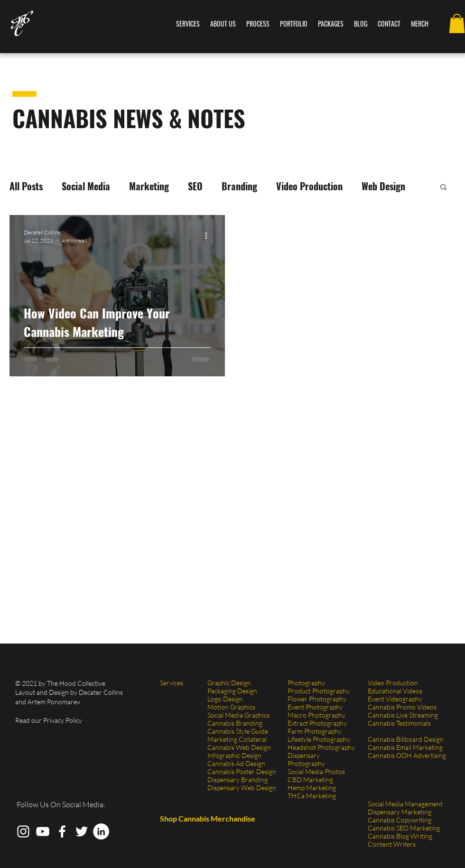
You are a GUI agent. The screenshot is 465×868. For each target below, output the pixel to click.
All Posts (26, 186)
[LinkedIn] (101, 831)
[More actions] (209, 236)
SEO (195, 186)
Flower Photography (317, 699)
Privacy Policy (63, 720)
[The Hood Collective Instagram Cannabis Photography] (23, 831)
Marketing (149, 186)
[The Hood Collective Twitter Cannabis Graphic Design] (82, 831)
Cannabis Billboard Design (406, 739)
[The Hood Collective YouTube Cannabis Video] (43, 831)
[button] (457, 23)
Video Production (309, 186)
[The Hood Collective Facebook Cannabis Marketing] (62, 831)
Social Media (86, 186)
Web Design (383, 186)
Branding (239, 186)
